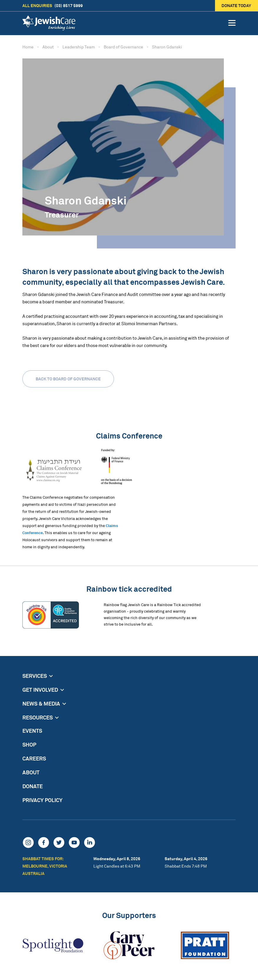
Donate (33, 786)
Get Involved (40, 690)
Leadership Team (79, 47)
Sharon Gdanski (167, 47)
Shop (29, 745)
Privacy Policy (42, 800)
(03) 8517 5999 (53, 6)
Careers (34, 758)
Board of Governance (123, 47)
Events (32, 731)
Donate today (237, 5)
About (48, 47)
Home (28, 47)
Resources (38, 717)
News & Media (41, 703)
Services (35, 676)
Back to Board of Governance (68, 379)
